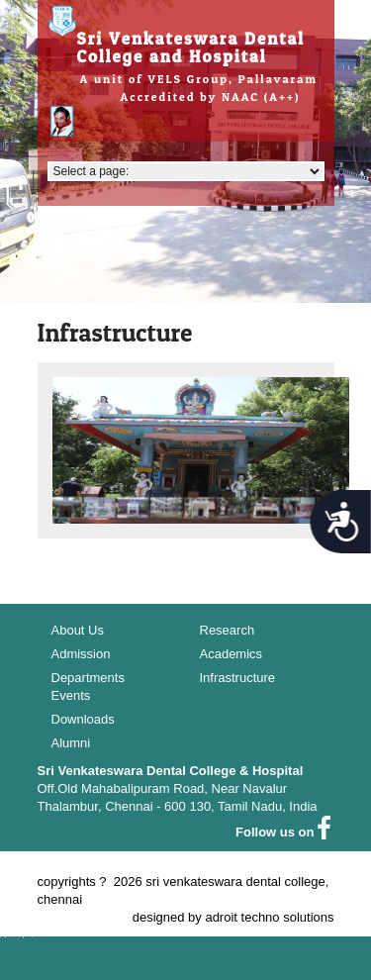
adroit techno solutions (269, 917)
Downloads (83, 719)
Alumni (71, 743)
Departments (88, 678)
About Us (78, 630)
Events (71, 695)
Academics (232, 654)
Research (228, 630)
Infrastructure (238, 678)
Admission (81, 654)
